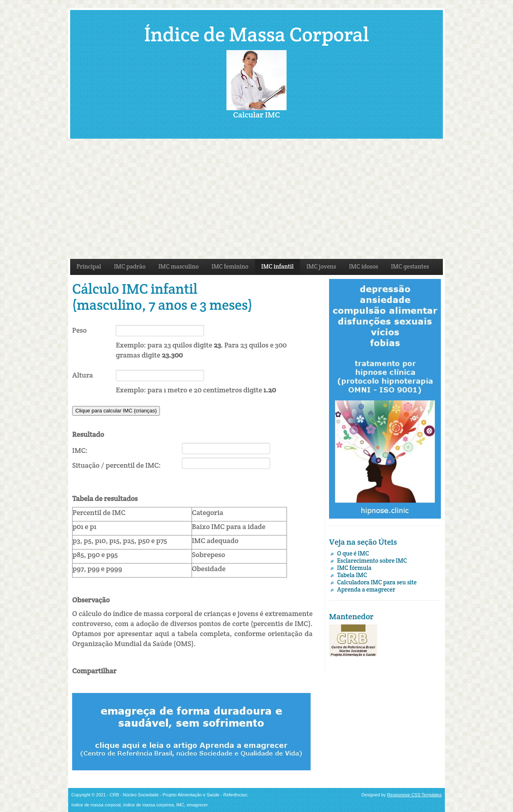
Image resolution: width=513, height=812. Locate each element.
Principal (89, 266)
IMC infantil (278, 266)
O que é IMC (353, 553)
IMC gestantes (410, 266)
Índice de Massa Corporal (256, 34)
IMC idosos (364, 266)
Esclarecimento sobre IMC (372, 561)
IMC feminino (230, 266)
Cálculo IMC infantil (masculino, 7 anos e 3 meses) (162, 297)
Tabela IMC (352, 575)
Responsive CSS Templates (414, 795)
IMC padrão (130, 266)
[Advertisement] (256, 199)
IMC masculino (179, 266)
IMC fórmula (354, 568)
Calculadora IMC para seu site (377, 582)
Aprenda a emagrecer (366, 589)
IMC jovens (321, 266)
